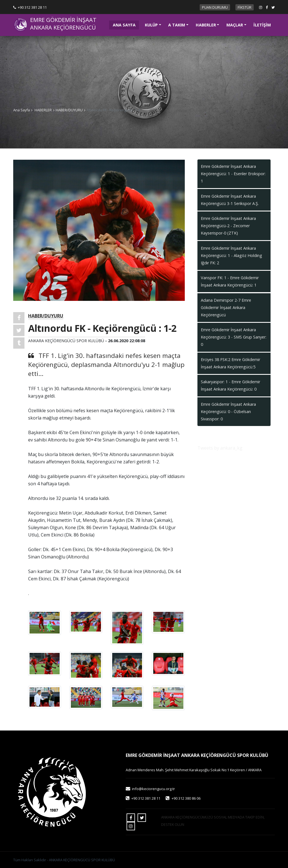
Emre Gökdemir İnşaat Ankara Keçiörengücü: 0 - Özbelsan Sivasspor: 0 (228, 412)
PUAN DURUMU (215, 7)
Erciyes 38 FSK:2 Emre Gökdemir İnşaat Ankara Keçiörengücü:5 (230, 363)
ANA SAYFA (126, 24)
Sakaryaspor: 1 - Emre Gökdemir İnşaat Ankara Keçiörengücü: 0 (230, 385)
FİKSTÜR (245, 7)
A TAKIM (177, 25)
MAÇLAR (235, 25)
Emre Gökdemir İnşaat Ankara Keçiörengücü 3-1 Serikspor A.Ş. (230, 200)
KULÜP (151, 25)
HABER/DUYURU (69, 110)
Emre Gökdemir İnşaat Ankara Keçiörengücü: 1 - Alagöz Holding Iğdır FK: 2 (231, 255)
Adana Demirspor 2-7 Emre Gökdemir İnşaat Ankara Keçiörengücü (226, 307)
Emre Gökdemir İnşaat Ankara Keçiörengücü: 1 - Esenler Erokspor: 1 (233, 174)
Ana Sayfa (22, 110)
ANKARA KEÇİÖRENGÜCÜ (63, 28)
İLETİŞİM (262, 25)
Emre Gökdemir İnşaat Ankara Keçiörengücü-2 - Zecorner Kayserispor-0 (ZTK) (228, 226)
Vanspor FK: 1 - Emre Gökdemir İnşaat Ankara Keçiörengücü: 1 (230, 281)
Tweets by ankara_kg (220, 448)
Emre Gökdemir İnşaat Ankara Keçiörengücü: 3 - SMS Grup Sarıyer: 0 (234, 337)
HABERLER (206, 25)
